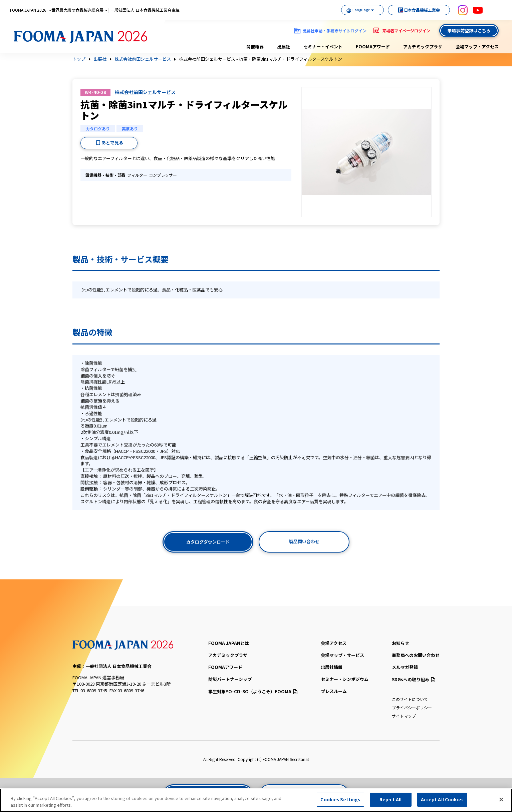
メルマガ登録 (405, 667)
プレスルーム (334, 691)
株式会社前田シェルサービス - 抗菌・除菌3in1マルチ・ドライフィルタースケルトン (261, 59)
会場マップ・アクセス (477, 47)
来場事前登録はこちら (469, 31)
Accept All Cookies (442, 800)
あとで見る (112, 143)
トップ (79, 59)
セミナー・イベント (323, 47)
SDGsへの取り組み (414, 679)
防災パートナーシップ (230, 679)
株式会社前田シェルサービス (143, 59)
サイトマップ (404, 716)
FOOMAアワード (373, 47)
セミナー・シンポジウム (345, 679)
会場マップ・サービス (342, 655)
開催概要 (255, 47)
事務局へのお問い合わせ (416, 655)
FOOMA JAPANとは (229, 643)
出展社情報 (332, 667)
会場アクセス (334, 643)
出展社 (284, 47)
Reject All (391, 800)
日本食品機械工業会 (419, 10)
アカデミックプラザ (423, 47)
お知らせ (401, 643)
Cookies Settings (340, 800)
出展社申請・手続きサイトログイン (334, 31)
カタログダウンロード (208, 542)
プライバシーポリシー (412, 707)
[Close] (501, 800)
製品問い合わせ (304, 541)
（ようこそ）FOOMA (253, 691)
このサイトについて (410, 699)
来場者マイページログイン (406, 31)
